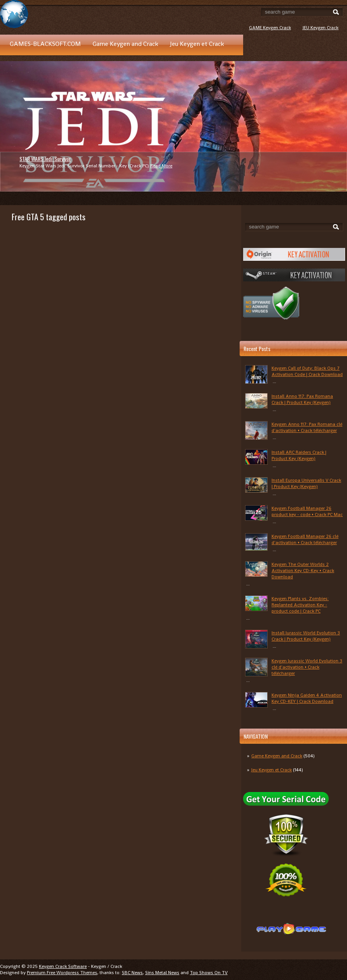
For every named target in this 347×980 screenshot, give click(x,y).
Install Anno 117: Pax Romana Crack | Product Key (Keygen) (302, 399)
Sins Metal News (162, 973)
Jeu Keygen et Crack (197, 44)
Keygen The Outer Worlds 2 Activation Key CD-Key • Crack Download (303, 571)
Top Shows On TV (209, 973)
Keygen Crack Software (63, 966)
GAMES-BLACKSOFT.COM (45, 44)
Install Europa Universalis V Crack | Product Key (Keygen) (306, 483)
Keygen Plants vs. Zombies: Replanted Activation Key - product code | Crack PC (300, 605)
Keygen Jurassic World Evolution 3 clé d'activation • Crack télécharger (307, 667)
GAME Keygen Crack (270, 28)
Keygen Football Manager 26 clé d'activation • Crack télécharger (305, 539)
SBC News (132, 973)
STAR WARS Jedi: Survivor (45, 159)
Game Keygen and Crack (125, 44)
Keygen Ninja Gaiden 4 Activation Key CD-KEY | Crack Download (307, 698)
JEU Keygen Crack (321, 28)
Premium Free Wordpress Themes (62, 973)
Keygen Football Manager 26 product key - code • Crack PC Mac (307, 511)
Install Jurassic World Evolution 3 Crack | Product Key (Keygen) (306, 636)
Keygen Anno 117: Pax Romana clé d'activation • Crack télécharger (307, 427)
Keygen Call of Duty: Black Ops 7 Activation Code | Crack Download (307, 371)
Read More (161, 166)
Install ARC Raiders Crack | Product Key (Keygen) (299, 455)
